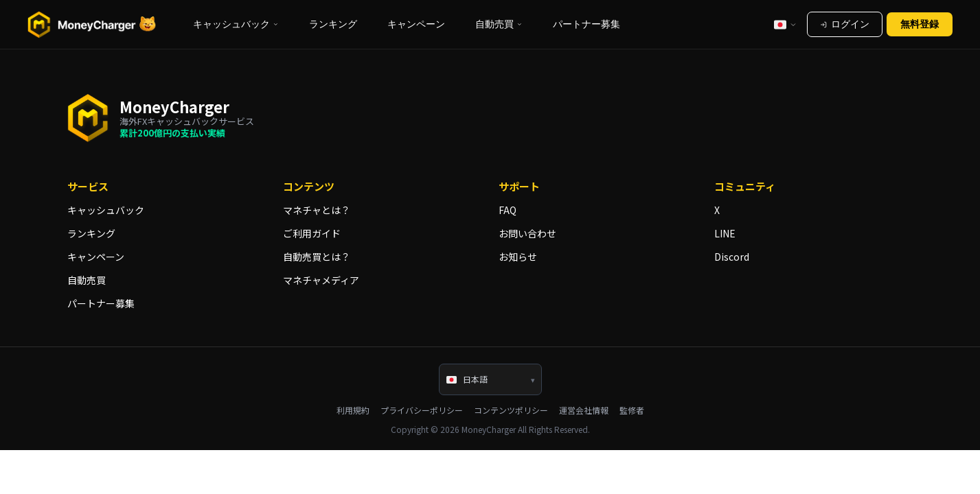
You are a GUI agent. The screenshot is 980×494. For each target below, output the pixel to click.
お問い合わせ (527, 233)
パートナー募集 (586, 24)
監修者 (632, 410)
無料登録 (920, 24)
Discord (732, 257)
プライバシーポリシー (422, 410)
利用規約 (353, 410)
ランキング (333, 24)
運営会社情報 (584, 410)
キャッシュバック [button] (236, 24)
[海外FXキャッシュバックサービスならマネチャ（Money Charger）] (92, 25)
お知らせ (518, 257)
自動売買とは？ (317, 257)
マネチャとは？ (317, 210)
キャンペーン (416, 24)
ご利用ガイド (312, 233)
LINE (725, 233)
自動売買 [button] (499, 24)
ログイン (845, 24)
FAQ (508, 210)
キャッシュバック (106, 210)
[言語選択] (786, 24)
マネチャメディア (321, 280)
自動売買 (87, 280)
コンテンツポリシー (511, 410)
